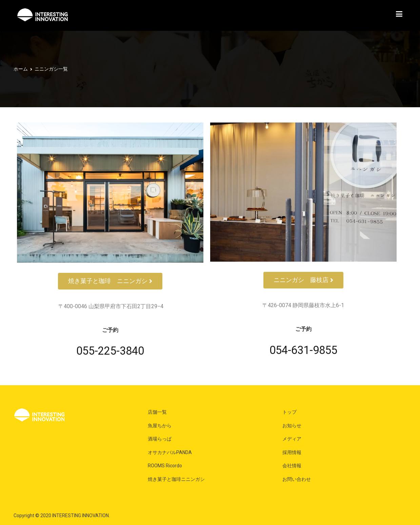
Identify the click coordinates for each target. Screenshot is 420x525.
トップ (289, 412)
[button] (110, 281)
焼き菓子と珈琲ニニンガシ (176, 479)
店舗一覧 (157, 412)
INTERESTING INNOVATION (81, 515)
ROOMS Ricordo (165, 466)
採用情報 (292, 452)
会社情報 (292, 466)
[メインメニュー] (399, 15)
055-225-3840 (110, 351)
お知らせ (292, 426)
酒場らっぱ (160, 439)
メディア (292, 439)
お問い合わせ (297, 479)
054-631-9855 (303, 350)
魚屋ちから (160, 426)
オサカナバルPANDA (170, 452)
